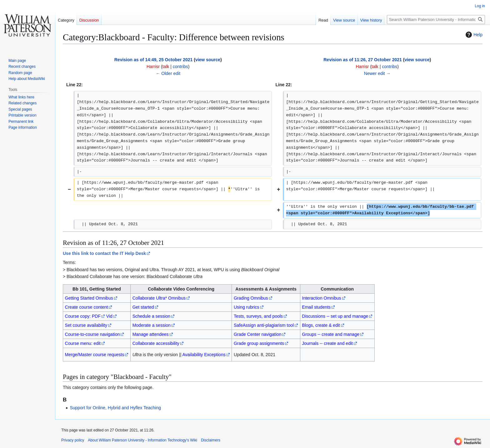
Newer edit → (377, 73)
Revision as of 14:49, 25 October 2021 (154, 60)
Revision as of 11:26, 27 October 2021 (363, 60)
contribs (180, 67)
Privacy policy (73, 440)
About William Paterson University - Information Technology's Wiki (142, 440)
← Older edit (168, 73)
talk (166, 67)
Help (473, 35)
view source (208, 60)
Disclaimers (211, 440)
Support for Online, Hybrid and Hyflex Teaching (115, 408)
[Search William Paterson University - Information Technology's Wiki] (436, 20)
